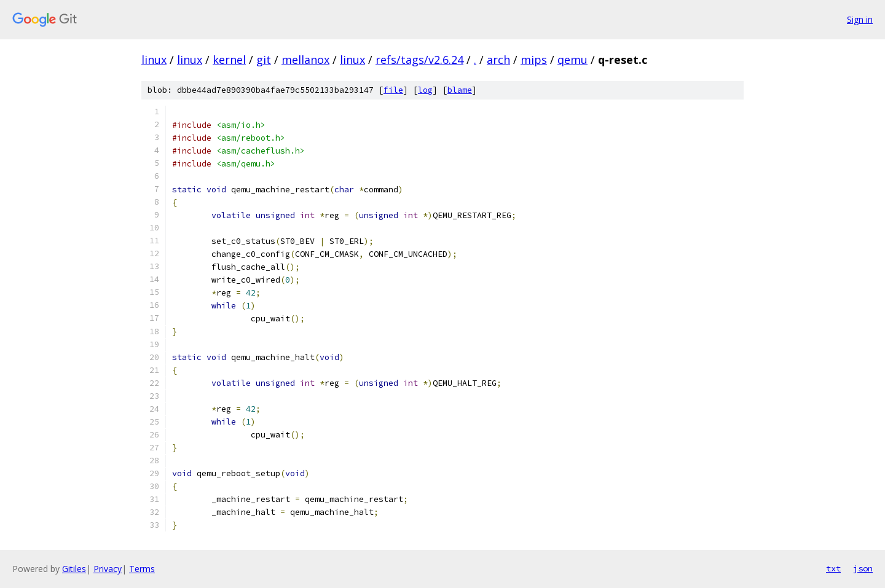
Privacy (108, 569)
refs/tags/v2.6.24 (419, 60)
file (393, 90)
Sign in (860, 19)
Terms (142, 569)
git (264, 60)
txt (833, 568)
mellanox (305, 60)
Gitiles (74, 569)
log (425, 90)
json (863, 568)
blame (460, 90)
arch (498, 60)
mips (534, 60)
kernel (229, 60)
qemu (572, 60)
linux (154, 60)
